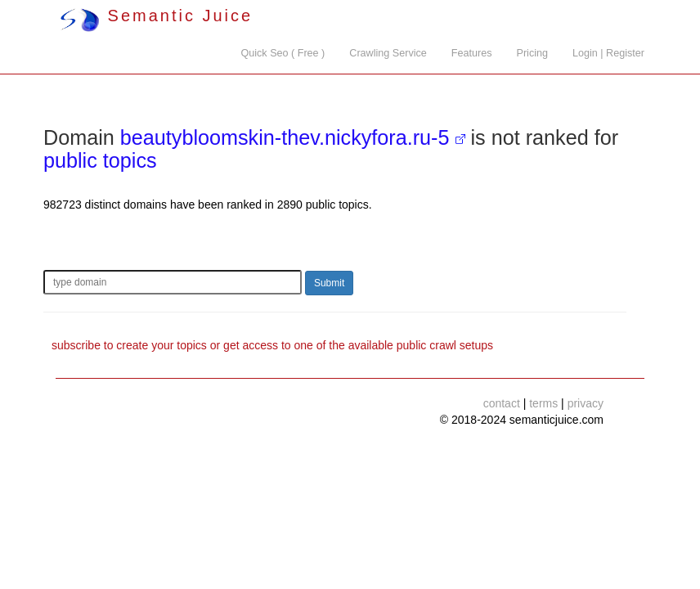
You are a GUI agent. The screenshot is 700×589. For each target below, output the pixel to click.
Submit (329, 283)
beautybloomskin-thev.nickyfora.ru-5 (285, 137)
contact (502, 403)
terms (543, 403)
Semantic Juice (156, 16)
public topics (100, 160)
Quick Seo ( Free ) (283, 53)
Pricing (533, 53)
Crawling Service (388, 53)
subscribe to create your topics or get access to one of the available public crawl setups (272, 345)
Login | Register (608, 53)
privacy (586, 403)
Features (472, 53)
